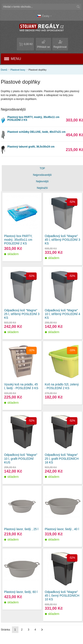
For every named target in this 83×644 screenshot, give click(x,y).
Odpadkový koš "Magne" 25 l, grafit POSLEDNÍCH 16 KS (62, 458)
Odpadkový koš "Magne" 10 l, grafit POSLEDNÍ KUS (21, 458)
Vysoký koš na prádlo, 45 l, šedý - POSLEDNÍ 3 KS (21, 386)
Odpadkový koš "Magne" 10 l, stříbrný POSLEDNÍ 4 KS (63, 314)
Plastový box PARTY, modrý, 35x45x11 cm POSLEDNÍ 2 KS (33, 119)
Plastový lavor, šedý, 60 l (21, 592)
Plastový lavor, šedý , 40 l (62, 529)
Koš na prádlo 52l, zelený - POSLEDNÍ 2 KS (62, 386)
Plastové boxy (18, 70)
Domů (4, 70)
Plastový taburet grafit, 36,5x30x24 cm (31, 147)
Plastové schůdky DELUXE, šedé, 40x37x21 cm (36, 132)
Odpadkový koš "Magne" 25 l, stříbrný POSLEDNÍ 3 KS (22, 314)
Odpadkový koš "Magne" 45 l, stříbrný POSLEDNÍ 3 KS (63, 240)
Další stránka (42, 630)
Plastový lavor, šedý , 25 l (21, 529)
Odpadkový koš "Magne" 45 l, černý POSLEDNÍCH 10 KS (62, 596)
